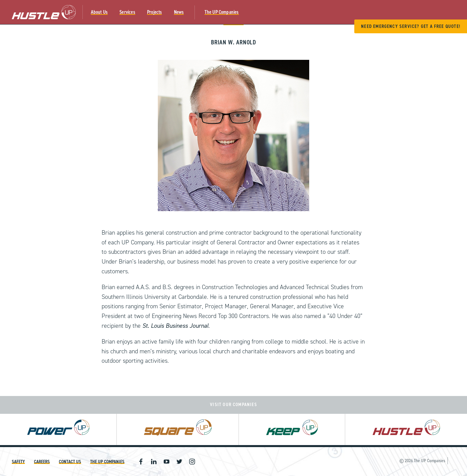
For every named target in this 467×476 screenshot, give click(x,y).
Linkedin (154, 462)
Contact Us (70, 462)
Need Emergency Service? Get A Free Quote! (411, 26)
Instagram (192, 462)
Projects (155, 12)
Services (127, 12)
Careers (42, 462)
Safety (18, 462)
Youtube (167, 462)
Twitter (179, 462)
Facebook (141, 462)
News (179, 12)
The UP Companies (222, 12)
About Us (99, 12)
